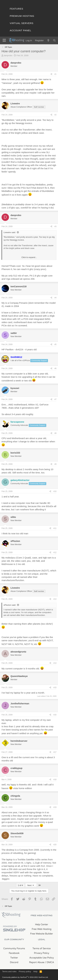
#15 (55, 688)
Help (35, 971)
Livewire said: (10, 232)
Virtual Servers (22, 23)
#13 (55, 599)
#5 (55, 344)
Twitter (14, 958)
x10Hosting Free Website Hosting (11, 915)
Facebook (14, 953)
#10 (55, 491)
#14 (55, 663)
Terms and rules (9, 971)
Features (16, 9)
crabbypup (16, 768)
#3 (55, 226)
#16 (55, 715)
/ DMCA (49, 962)
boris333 (15, 453)
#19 (55, 807)
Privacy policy (25, 971)
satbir (14, 333)
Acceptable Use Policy (42, 958)
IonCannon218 (18, 286)
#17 (55, 752)
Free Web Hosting (42, 929)
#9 (55, 464)
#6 (55, 368)
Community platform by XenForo (25, 977)
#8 (55, 433)
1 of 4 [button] (20, 885)
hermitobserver (19, 741)
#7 (55, 399)
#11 (55, 528)
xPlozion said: (10, 605)
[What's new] (48, 40)
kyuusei (15, 388)
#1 (55, 74)
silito (13, 517)
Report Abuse (37, 962)
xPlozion (15, 541)
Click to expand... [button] (29, 257)
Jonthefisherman (20, 703)
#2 (55, 115)
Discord (14, 962)
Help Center (42, 924)
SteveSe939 (17, 833)
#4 (55, 298)
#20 (55, 845)
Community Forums (14, 948)
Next (31, 885)
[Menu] (4, 40)
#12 (55, 552)
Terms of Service (42, 948)
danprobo (8, 55)
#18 (55, 780)
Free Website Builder (42, 934)
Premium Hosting (22, 16)
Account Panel (20, 30)
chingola (15, 796)
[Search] (54, 40)
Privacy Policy (42, 953)
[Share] (51, 74)
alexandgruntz (18, 652)
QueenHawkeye (19, 676)
